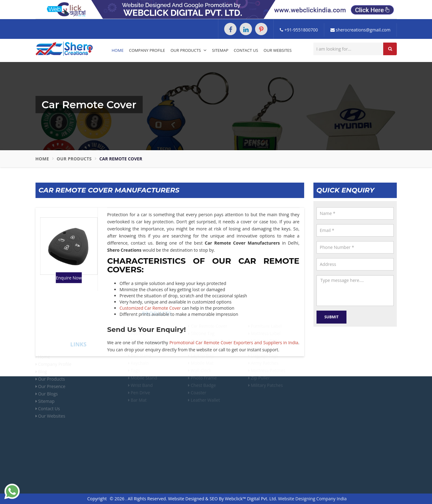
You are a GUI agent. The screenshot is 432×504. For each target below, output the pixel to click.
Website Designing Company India (312, 499)
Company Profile (147, 50)
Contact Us (246, 50)
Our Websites (278, 50)
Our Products (189, 50)
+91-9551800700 (299, 30)
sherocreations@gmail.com (361, 30)
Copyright (97, 499)
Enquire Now (69, 278)
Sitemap (220, 50)
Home (118, 50)
